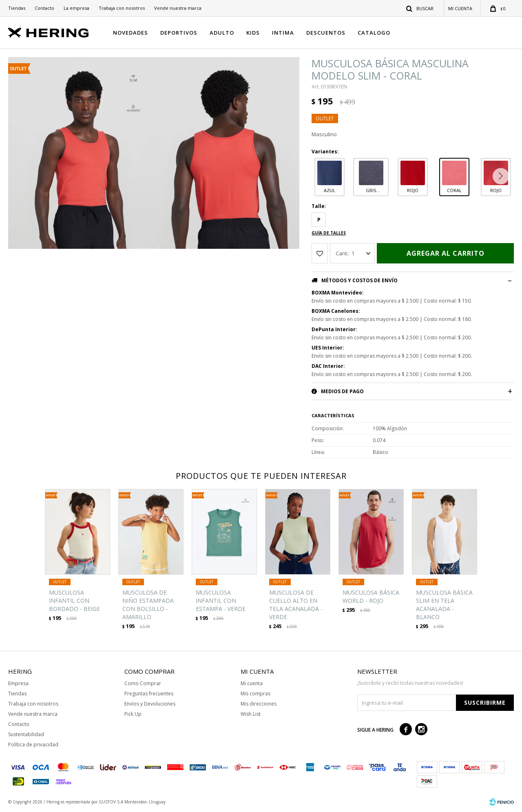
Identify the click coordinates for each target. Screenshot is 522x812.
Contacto (44, 8)
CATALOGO (374, 33)
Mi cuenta (252, 683)
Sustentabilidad (26, 734)
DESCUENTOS (326, 33)
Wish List (251, 714)
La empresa (76, 8)
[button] (503, 176)
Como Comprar (143, 683)
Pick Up (133, 714)
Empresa (18, 683)
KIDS (253, 33)
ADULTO (222, 33)
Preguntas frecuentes (149, 694)
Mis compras (255, 694)
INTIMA (283, 33)
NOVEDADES (130, 33)
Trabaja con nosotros (122, 8)
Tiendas (17, 8)
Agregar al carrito (446, 253)
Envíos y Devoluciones (150, 704)
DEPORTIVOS (179, 33)
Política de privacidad (33, 745)
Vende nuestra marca (178, 8)
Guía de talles (329, 233)
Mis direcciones (259, 704)
